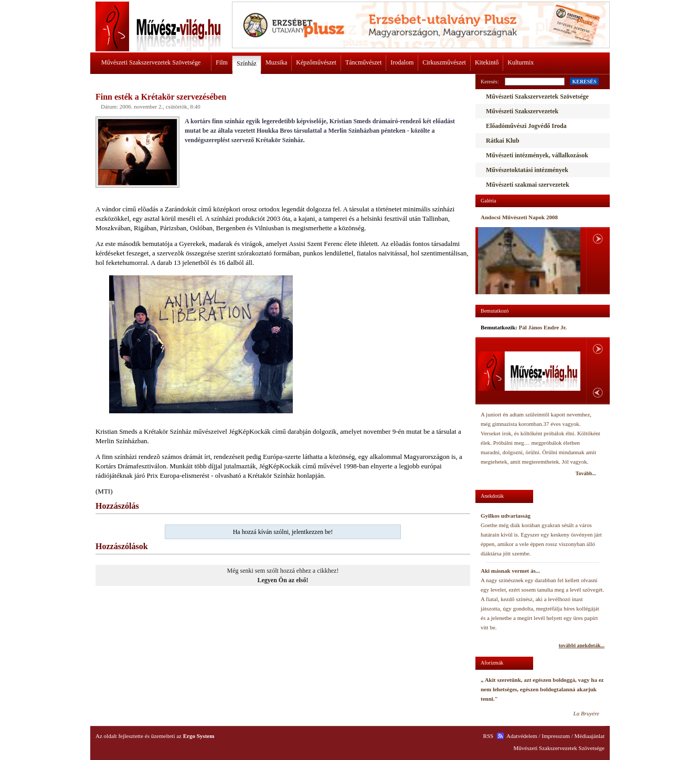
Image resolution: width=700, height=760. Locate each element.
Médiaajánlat (590, 736)
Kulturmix (521, 62)
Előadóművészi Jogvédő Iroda (526, 126)
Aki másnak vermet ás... (510, 571)
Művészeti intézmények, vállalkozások (537, 155)
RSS (489, 736)
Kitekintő (487, 62)
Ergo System (199, 736)
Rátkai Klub (503, 141)
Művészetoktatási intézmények (527, 170)
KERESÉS (584, 82)
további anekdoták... (582, 645)
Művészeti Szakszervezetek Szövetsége (151, 62)
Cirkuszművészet (444, 62)
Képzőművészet (316, 62)
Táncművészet (363, 62)
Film (222, 62)
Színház (247, 63)
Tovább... (586, 473)
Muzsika (276, 62)
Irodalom (402, 62)
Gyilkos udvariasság (506, 516)
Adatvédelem (522, 736)
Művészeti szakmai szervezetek (528, 185)
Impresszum (556, 736)
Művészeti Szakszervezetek (522, 111)
